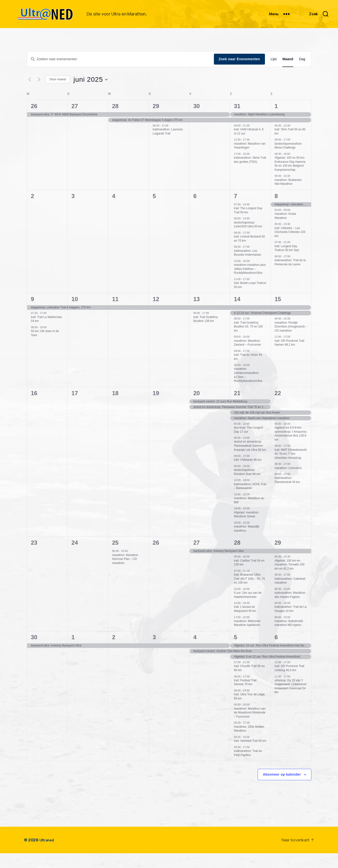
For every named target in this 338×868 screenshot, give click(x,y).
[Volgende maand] (39, 94)
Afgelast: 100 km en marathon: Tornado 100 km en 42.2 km (290, 579)
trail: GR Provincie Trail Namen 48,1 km (289, 358)
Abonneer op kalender (282, 789)
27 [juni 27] (197, 557)
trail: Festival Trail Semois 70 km (245, 697)
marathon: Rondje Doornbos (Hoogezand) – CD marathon (291, 341)
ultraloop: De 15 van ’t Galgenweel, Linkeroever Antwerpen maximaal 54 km (291, 701)
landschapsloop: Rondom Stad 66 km (247, 487)
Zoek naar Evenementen (239, 74)
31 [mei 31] (237, 121)
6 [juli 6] (276, 652)
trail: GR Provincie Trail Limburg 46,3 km (289, 683)
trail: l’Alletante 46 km (248, 475)
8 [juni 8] (276, 211)
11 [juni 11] (115, 314)
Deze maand (58, 94)
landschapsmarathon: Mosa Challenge (289, 160)
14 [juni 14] (237, 314)
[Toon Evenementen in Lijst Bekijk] (274, 74)
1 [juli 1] (73, 652)
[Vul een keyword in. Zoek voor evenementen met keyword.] (120, 74)
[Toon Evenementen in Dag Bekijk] (302, 74)
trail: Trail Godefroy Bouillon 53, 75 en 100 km (248, 341)
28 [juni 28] (237, 557)
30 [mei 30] (197, 121)
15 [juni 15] (278, 314)
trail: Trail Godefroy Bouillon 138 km (206, 334)
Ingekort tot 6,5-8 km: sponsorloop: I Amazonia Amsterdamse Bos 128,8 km (290, 448)
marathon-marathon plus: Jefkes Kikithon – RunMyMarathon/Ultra (250, 284)
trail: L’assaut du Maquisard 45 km (245, 624)
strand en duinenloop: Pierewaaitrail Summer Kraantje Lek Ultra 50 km (250, 460)
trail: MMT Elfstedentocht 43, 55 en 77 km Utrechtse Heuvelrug (291, 469)
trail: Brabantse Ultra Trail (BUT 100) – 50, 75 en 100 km (249, 593)
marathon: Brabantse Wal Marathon (288, 197)
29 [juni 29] (278, 557)
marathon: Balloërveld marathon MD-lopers (289, 638)
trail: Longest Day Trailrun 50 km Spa (287, 263)
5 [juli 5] (236, 652)
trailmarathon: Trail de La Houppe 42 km (291, 624)
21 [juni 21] (237, 408)
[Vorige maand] (30, 94)
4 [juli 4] (195, 652)
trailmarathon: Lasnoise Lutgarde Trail (168, 146)
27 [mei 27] (75, 121)
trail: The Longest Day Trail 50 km (248, 225)
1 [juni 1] (276, 121)
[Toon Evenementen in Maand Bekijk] (288, 74)
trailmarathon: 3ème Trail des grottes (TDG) (250, 174)
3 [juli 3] (154, 652)
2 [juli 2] (114, 652)
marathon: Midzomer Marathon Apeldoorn (247, 638)
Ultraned (48, 855)
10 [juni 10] (75, 314)
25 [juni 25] (115, 557)
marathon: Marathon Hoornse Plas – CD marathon (125, 574)
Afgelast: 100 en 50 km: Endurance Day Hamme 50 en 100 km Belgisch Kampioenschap (290, 178)
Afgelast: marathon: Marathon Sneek (247, 529)
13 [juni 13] (197, 314)
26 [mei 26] (34, 121)
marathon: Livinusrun (288, 483)
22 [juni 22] (278, 408)
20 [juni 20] (197, 408)
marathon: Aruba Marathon (285, 231)
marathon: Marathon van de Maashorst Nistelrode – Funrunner (250, 727)
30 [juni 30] (34, 652)
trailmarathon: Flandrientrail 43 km (287, 495)
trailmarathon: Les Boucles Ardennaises (248, 268)
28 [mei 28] (115, 121)
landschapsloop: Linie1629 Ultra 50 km (248, 239)
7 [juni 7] (236, 211)
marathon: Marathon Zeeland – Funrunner (248, 358)
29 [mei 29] (156, 121)
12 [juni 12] (156, 314)
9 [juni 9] (33, 314)
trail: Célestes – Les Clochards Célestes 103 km (290, 247)
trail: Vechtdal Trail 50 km (250, 756)
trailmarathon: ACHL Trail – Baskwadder (250, 501)
